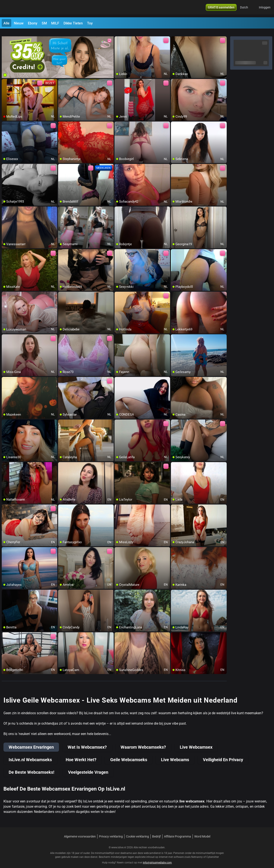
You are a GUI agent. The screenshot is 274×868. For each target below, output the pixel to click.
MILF (55, 23)
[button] (247, 9)
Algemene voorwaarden (80, 831)
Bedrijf (156, 831)
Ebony (33, 23)
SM (44, 23)
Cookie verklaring (137, 831)
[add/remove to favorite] (118, 35)
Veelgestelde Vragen (88, 767)
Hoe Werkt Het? (81, 754)
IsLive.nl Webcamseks (30, 754)
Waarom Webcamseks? (143, 742)
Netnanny (197, 852)
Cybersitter (213, 852)
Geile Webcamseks (129, 754)
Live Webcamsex (196, 742)
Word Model (202, 831)
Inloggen (265, 9)
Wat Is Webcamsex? (87, 742)
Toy (90, 23)
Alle (6, 23)
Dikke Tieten (73, 23)
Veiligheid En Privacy (223, 754)
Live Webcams (175, 754)
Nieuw (19, 23)
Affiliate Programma (178, 831)
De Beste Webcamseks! (31, 767)
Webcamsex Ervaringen (31, 742)
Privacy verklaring (111, 831)
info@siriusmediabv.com (157, 857)
